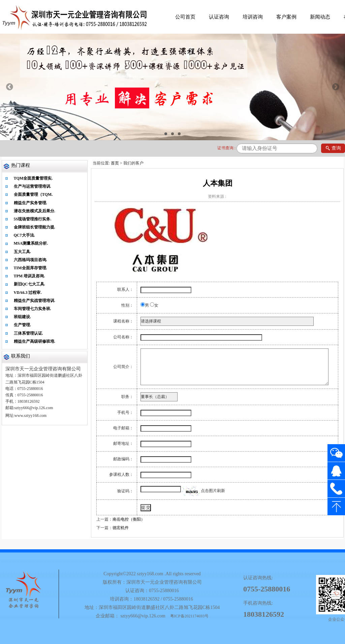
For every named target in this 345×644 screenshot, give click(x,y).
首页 (115, 163)
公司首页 (185, 17)
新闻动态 (320, 17)
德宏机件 (121, 528)
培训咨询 (253, 17)
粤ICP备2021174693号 (189, 616)
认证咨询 (219, 17)
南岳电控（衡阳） (129, 519)
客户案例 (286, 17)
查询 (333, 148)
